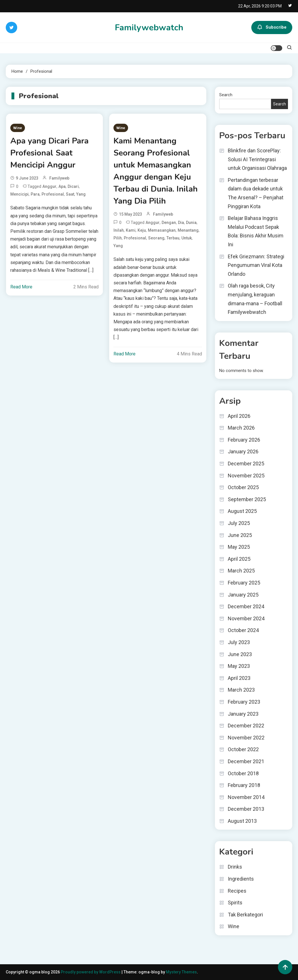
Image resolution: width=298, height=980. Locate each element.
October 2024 (243, 630)
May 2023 (239, 666)
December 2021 (246, 761)
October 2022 (243, 749)
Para (35, 194)
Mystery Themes (181, 972)
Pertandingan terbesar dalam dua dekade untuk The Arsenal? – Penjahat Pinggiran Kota (256, 193)
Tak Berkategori (245, 915)
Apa (62, 186)
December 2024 (246, 606)
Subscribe (272, 27)
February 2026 (244, 440)
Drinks (235, 867)
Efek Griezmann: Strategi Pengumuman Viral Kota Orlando (256, 265)
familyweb (59, 178)
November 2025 (246, 476)
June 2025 (240, 535)
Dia (181, 223)
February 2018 (244, 785)
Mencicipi (19, 194)
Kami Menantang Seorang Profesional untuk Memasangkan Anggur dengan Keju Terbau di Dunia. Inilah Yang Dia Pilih (156, 171)
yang (81, 194)
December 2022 (246, 726)
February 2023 (244, 702)
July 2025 (239, 523)
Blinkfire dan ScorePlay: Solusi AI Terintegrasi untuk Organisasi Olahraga (257, 159)
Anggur (49, 186)
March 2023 (241, 690)
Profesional (53, 194)
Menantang (188, 230)
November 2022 (246, 738)
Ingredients (241, 879)
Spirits (235, 903)
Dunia (191, 223)
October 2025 (243, 487)
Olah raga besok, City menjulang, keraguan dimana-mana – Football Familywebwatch (255, 299)
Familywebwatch (149, 28)
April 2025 (239, 559)
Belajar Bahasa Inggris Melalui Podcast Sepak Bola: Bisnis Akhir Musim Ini (256, 231)
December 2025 (246, 464)
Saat (70, 194)
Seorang (156, 238)
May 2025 (239, 547)
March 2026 (241, 428)
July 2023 (239, 642)
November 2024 (246, 618)
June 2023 (240, 654)
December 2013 (246, 809)
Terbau (173, 238)
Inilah (119, 230)
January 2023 (243, 714)
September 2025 (247, 499)
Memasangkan (162, 230)
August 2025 (242, 511)
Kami (131, 230)
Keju (142, 230)
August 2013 (242, 821)
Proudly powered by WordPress (91, 972)
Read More (21, 287)
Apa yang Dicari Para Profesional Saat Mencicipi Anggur (49, 153)
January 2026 (243, 451)
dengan (169, 223)
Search (226, 95)
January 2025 (243, 595)
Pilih (118, 238)
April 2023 (239, 678)
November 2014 (246, 797)
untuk (187, 238)
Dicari (73, 186)
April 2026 (239, 416)
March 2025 (241, 571)
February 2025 (244, 583)
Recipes (237, 891)
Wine (18, 128)
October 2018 (243, 773)
